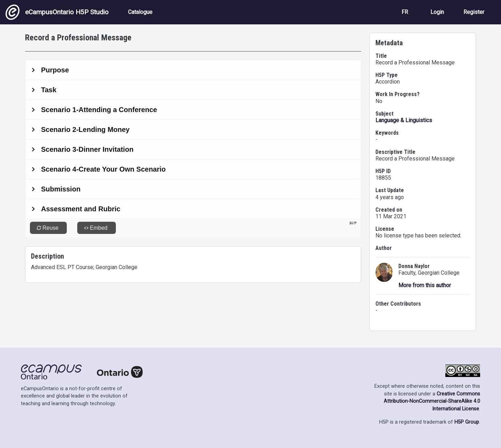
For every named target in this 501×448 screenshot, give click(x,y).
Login (437, 12)
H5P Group (467, 422)
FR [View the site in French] (405, 12)
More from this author (425, 285)
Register (474, 12)
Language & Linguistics (404, 120)
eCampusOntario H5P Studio (57, 12)
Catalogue (140, 12)
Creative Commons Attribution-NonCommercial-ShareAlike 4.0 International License (432, 401)
